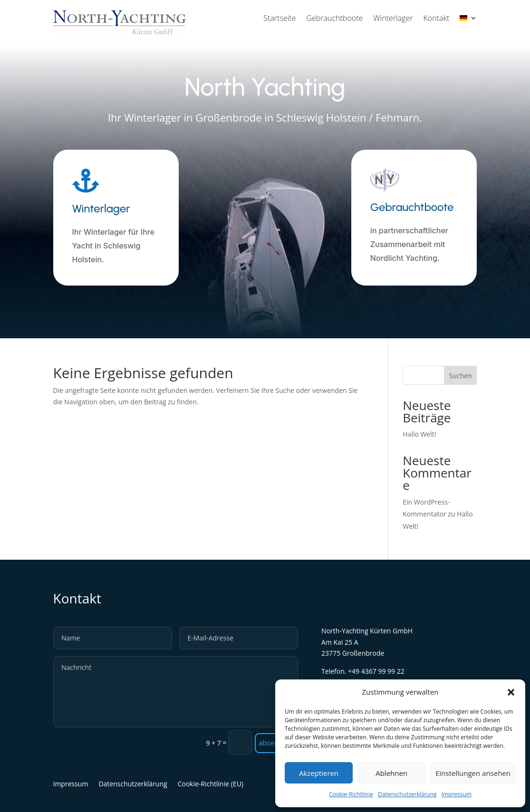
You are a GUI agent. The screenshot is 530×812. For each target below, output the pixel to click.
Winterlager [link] (393, 19)
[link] (468, 20)
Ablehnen (391, 773)
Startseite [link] (279, 19)
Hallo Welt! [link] (419, 434)
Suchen (461, 376)
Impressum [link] (457, 794)
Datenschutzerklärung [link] (407, 794)
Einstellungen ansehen (473, 773)
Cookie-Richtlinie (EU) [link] (211, 784)
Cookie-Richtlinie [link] (351, 794)
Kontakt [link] (436, 19)
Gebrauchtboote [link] (334, 19)
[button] (511, 692)
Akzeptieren (319, 773)
